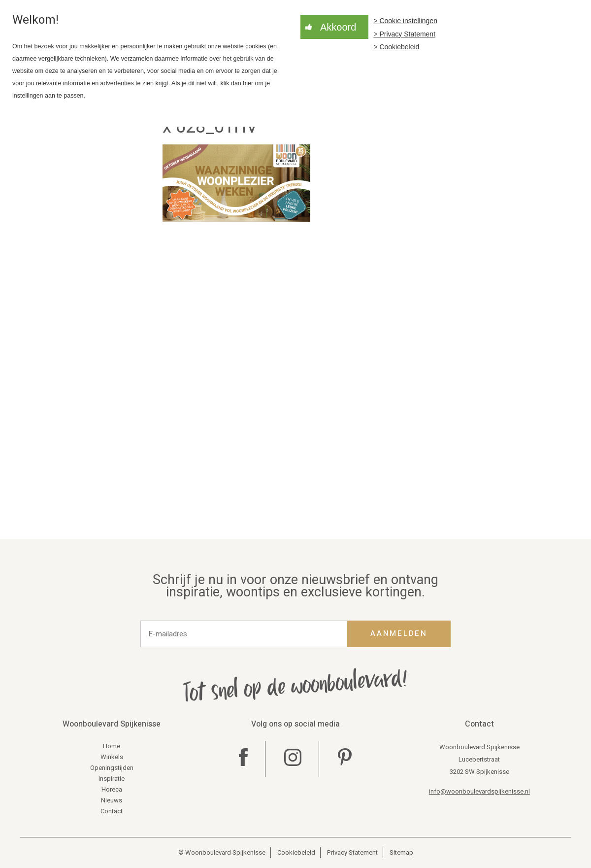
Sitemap (401, 852)
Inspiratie (112, 779)
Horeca (112, 789)
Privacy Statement (352, 852)
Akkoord (338, 27)
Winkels (112, 757)
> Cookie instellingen (405, 21)
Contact (112, 811)
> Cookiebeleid (396, 47)
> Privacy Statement (404, 34)
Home (112, 746)
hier (248, 83)
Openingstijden (112, 768)
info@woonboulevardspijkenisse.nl (479, 791)
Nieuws (112, 800)
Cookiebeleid (296, 852)
